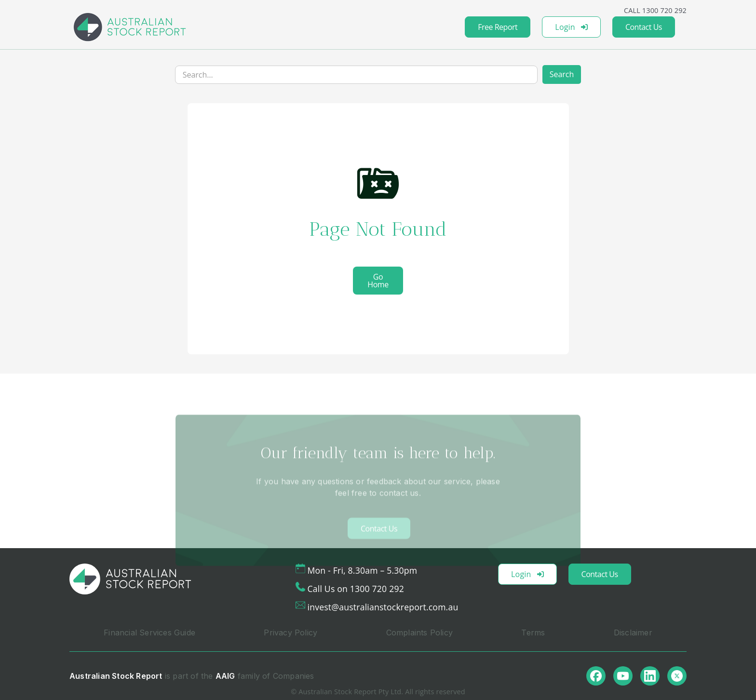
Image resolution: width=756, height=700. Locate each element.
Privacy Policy (290, 633)
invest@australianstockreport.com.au (383, 607)
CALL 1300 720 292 (655, 10)
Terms (533, 633)
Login (571, 27)
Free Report (498, 27)
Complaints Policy (419, 633)
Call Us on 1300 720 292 (356, 589)
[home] (130, 27)
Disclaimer (633, 633)
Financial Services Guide (149, 633)
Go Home (378, 281)
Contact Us (644, 27)
